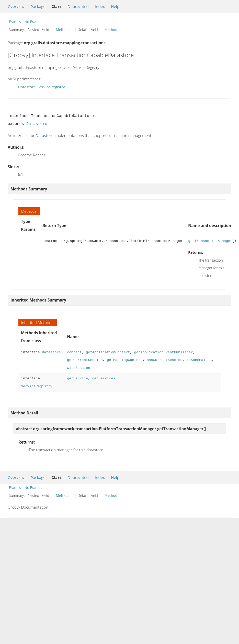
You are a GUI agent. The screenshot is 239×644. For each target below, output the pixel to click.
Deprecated (78, 6)
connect (74, 352)
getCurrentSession (85, 360)
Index (100, 6)
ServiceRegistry (51, 87)
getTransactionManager (210, 241)
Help (115, 6)
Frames (15, 22)
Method (62, 30)
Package (38, 6)
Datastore (27, 87)
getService (77, 378)
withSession (78, 368)
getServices (104, 378)
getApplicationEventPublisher (164, 352)
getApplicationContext (108, 352)
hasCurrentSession (164, 360)
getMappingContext (125, 360)
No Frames (33, 22)
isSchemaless (199, 360)
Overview (16, 6)
